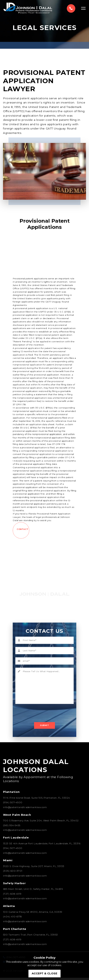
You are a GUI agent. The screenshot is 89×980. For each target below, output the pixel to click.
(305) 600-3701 (13, 873)
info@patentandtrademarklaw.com (25, 809)
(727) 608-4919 (12, 896)
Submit (44, 706)
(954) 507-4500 (13, 805)
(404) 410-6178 (12, 919)
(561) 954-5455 (12, 827)
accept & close (44, 973)
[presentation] (42, 699)
